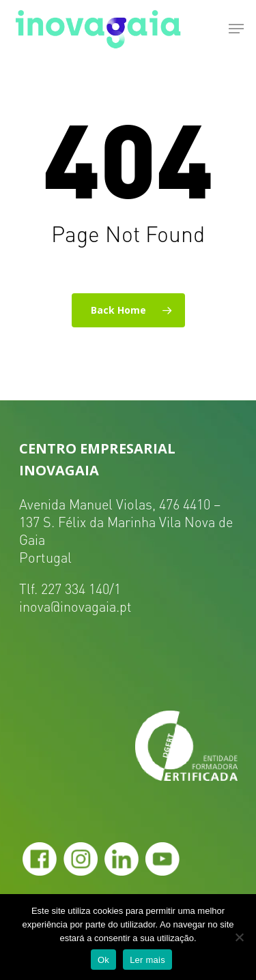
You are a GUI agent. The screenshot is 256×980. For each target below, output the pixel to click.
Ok (103, 960)
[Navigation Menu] (236, 29)
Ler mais (147, 960)
